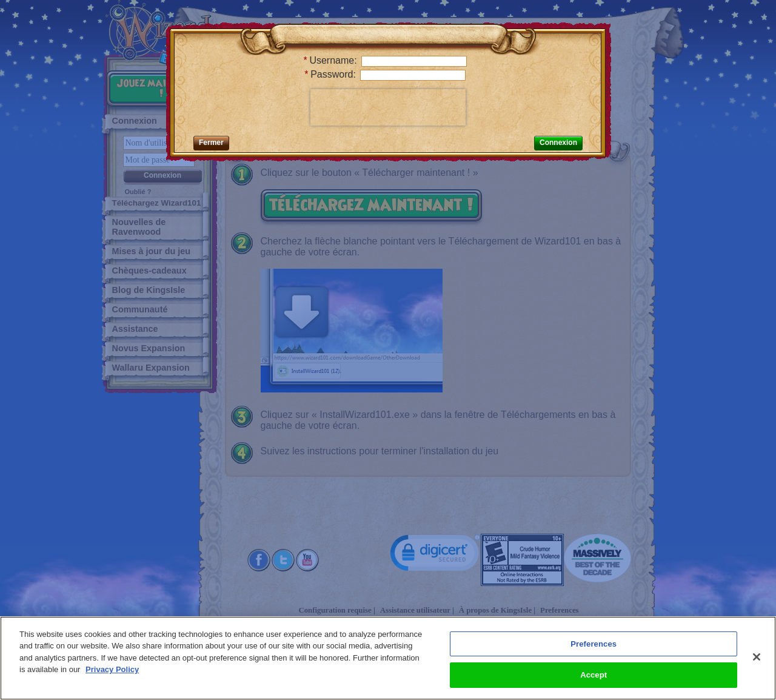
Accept (594, 675)
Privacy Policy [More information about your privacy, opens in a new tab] (112, 669)
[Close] (757, 657)
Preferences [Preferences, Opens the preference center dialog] (594, 644)
